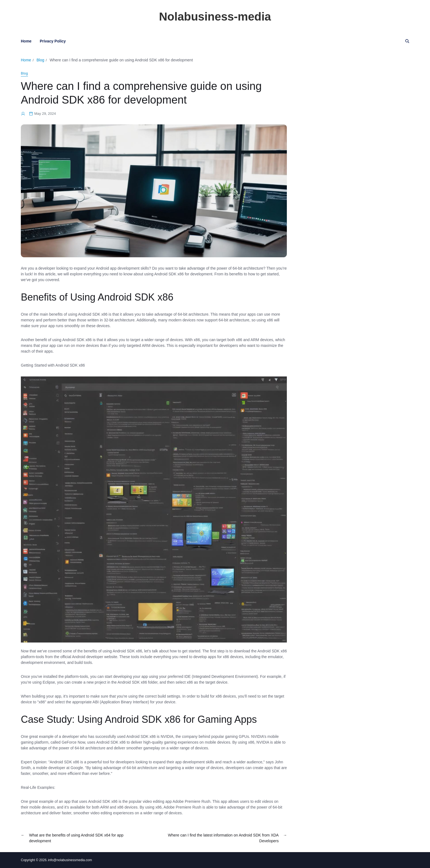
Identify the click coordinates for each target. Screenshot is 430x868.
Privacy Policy (53, 41)
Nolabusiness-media (215, 17)
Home (26, 41)
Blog (24, 73)
